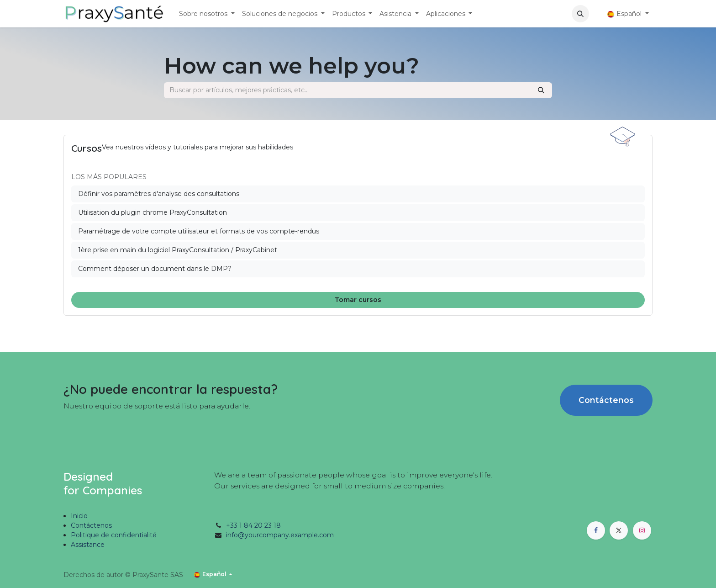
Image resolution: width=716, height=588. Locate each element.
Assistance (88, 545)
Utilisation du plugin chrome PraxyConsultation (153, 212)
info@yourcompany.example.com (280, 535)
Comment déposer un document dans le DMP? (155, 269)
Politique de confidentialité (114, 535)
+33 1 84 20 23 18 (253, 525)
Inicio (79, 516)
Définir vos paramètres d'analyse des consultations (159, 194)
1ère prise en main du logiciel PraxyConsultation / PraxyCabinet (178, 250)
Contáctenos (606, 400)
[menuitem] (207, 14)
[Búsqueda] (541, 90)
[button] (580, 14)
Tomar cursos (358, 300)
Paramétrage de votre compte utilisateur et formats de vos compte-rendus (199, 231)
